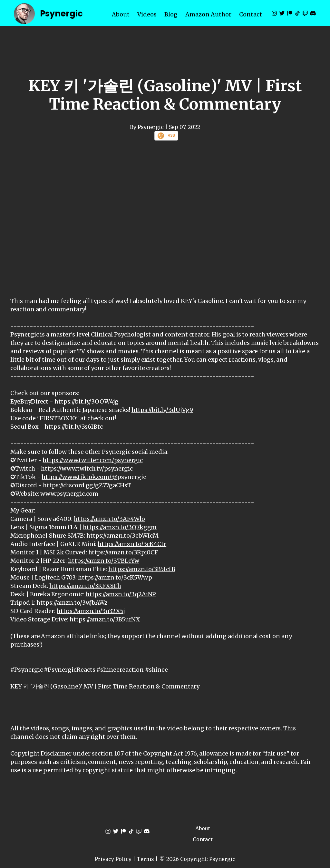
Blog (171, 14)
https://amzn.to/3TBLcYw (104, 561)
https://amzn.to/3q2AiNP (121, 594)
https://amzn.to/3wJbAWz (72, 603)
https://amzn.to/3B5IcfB (142, 569)
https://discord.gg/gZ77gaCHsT (87, 485)
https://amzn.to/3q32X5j (91, 611)
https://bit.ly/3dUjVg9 (162, 410)
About (121, 14)
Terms (145, 859)
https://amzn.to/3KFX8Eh (85, 586)
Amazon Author (208, 14)
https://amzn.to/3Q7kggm (120, 527)
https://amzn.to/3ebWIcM (122, 536)
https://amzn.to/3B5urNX (105, 619)
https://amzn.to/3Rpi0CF (123, 552)
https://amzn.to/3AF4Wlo (109, 519)
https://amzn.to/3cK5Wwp (115, 577)
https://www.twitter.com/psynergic (92, 460)
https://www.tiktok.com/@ (79, 477)
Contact (251, 14)
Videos (147, 14)
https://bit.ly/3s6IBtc (74, 427)
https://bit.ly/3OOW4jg (87, 401)
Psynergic (61, 14)
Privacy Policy (113, 859)
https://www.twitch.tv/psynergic (87, 468)
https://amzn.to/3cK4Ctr (132, 544)
